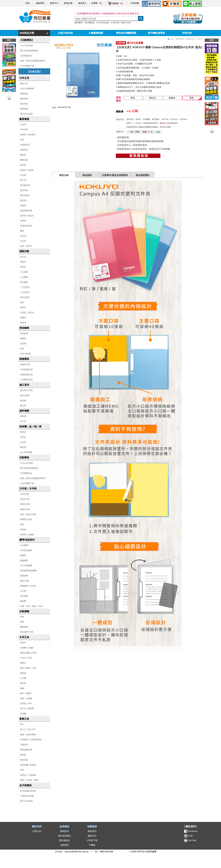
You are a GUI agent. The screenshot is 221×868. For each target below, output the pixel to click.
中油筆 (23, 175)
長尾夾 (23, 643)
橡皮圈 (23, 601)
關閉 (212, 40)
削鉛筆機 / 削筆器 (28, 765)
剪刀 (22, 724)
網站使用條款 (64, 836)
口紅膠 (23, 591)
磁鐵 (22, 688)
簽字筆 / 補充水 (27, 216)
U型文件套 (25, 499)
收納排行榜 (25, 364)
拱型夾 (23, 267)
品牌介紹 (37, 831)
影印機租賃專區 (157, 33)
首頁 (28, 3)
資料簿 (23, 416)
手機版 (92, 845)
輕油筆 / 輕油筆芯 (28, 135)
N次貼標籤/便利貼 (28, 791)
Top (212, 132)
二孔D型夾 (25, 287)
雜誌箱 (23, 447)
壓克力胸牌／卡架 (28, 668)
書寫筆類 (24, 99)
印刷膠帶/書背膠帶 (28, 571)
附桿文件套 (25, 504)
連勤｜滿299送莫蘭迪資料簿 (33, 61)
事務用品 (24, 94)
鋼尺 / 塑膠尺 (26, 693)
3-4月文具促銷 (103, 23)
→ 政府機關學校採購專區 (87, 14)
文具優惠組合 (26, 56)
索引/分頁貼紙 (26, 801)
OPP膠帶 (24, 545)
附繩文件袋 (25, 509)
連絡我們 (40, 3)
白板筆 (23, 206)
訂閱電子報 (92, 840)
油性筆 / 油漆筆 (27, 170)
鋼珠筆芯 (24, 160)
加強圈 (23, 714)
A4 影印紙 (115, 23)
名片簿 (23, 421)
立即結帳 (135, 3)
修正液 (23, 406)
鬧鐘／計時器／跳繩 (29, 780)
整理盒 (23, 432)
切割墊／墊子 (26, 703)
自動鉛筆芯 (25, 145)
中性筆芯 (24, 130)
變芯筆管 (24, 190)
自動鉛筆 (24, 150)
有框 (22, 617)
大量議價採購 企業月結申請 (115, 14)
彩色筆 (23, 344)
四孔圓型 (24, 282)
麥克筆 (23, 165)
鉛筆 (22, 140)
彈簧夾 (23, 262)
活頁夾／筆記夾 (27, 313)
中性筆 (23, 124)
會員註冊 (68, 3)
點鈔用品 (24, 760)
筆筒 (22, 770)
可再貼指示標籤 (27, 796)
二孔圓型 (24, 272)
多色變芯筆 (25, 185)
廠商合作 (135, 14)
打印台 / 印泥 (26, 658)
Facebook (193, 831)
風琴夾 (23, 307)
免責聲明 (64, 845)
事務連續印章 (26, 750)
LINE (190, 836)
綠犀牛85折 (126, 23)
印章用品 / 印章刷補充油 (31, 740)
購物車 (118, 3)
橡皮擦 (23, 401)
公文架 (23, 442)
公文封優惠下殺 (27, 66)
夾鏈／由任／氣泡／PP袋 (31, 606)
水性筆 (23, 236)
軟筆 (22, 349)
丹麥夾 (23, 318)
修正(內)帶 (25, 395)
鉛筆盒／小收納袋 (28, 775)
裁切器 (23, 673)
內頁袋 (23, 530)
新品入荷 (24, 83)
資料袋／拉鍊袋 (27, 535)
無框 (22, 622)
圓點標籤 (24, 627)
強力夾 (23, 257)
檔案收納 (24, 109)
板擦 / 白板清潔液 (28, 734)
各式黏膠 (24, 596)
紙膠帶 (23, 555)
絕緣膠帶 (24, 561)
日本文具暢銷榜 (27, 89)
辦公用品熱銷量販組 (29, 51)
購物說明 (64, 831)
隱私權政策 (64, 840)
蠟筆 (22, 231)
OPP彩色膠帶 (26, 550)
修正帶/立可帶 (26, 390)
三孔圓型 (24, 277)
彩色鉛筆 (24, 333)
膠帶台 (23, 663)
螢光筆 (23, 200)
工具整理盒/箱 (26, 380)
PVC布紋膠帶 (26, 566)
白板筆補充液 (26, 211)
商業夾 (23, 323)
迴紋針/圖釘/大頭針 (29, 653)
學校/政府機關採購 (126, 33)
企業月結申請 (65, 33)
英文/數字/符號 (27, 632)
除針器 (23, 683)
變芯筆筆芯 (25, 195)
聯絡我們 (92, 831)
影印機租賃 (90, 23)
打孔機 (23, 678)
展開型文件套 (26, 519)
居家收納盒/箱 (26, 375)
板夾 (22, 302)
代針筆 (23, 241)
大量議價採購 (96, 33)
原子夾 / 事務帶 (27, 709)
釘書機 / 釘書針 (27, 648)
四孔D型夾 (25, 297)
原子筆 (23, 180)
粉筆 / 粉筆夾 (26, 246)
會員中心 (54, 3)
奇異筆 (23, 221)
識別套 (23, 755)
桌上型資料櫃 (26, 452)
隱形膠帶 (24, 576)
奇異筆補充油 (26, 226)
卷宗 (22, 524)
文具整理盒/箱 (26, 370)
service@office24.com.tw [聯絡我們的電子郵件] (77, 852)
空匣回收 (187, 33)
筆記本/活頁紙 (26, 114)
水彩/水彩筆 (25, 354)
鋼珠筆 (23, 155)
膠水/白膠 (24, 581)
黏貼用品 (24, 104)
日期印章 (24, 745)
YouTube (192, 840)
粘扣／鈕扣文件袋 (28, 514)
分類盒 (23, 437)
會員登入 (82, 3)
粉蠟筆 (23, 338)
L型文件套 (25, 494)
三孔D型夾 (25, 292)
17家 (158, 132)
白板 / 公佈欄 (26, 698)
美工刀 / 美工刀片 (28, 729)
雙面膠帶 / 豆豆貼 (28, 586)
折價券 (97, 3)
